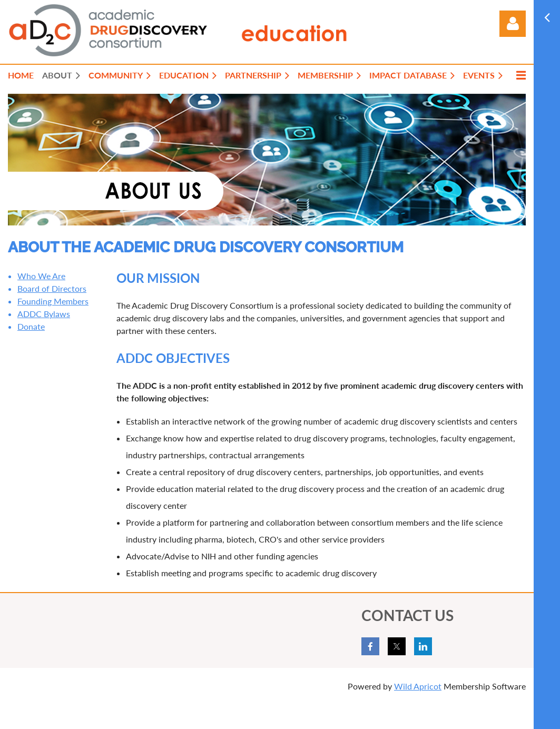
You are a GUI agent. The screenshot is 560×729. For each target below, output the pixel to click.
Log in (513, 24)
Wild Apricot (418, 686)
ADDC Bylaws (44, 314)
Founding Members (53, 301)
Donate (31, 326)
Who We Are (41, 276)
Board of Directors (52, 288)
